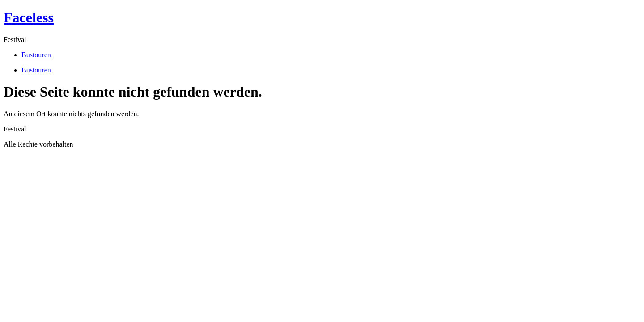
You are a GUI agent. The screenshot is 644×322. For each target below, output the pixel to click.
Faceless (29, 17)
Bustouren (36, 55)
